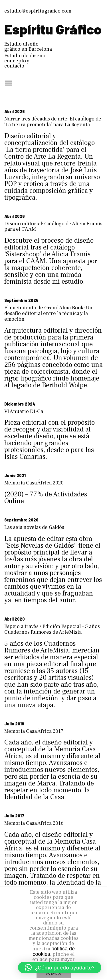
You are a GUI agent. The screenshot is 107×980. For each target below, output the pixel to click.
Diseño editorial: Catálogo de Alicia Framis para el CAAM (53, 227)
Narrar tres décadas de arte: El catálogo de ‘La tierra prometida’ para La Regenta (53, 122)
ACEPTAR (53, 973)
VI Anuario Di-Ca (24, 411)
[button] (60, 967)
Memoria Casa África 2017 (34, 731)
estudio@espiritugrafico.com (38, 11)
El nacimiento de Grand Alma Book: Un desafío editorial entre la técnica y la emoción (48, 313)
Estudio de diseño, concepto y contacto (25, 61)
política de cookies (54, 951)
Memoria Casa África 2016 (34, 823)
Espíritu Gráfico (53, 29)
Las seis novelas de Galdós (34, 527)
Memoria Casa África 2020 (34, 483)
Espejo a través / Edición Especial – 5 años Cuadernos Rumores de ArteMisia (52, 629)
